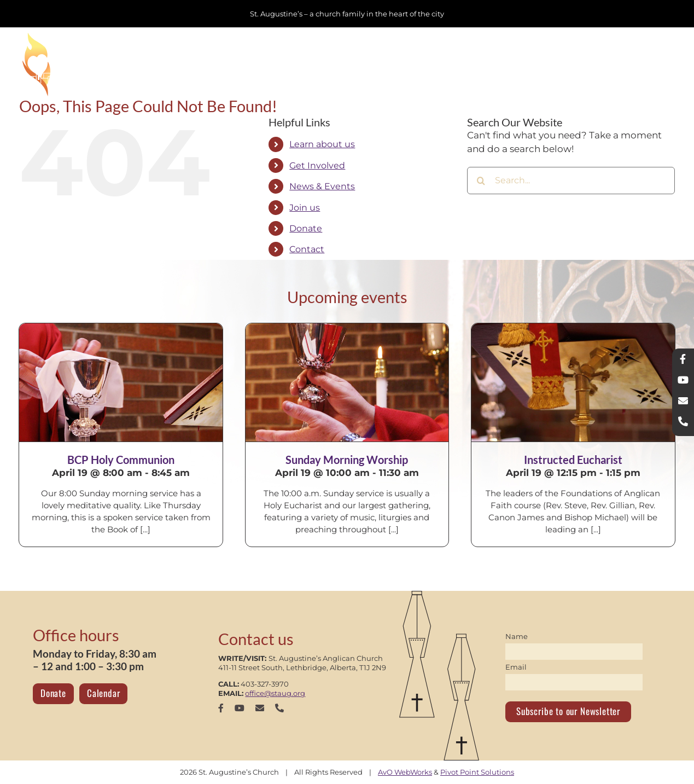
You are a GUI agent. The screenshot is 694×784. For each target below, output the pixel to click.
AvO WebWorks (405, 772)
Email (516, 667)
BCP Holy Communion (121, 460)
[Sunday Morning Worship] (347, 382)
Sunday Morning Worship (347, 460)
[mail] (260, 708)
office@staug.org (275, 693)
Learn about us (322, 144)
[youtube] (240, 708)
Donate (306, 228)
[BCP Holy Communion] (121, 382)
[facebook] (221, 708)
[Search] (481, 181)
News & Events (322, 186)
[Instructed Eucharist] (573, 382)
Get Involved (317, 165)
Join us (305, 208)
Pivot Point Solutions (477, 772)
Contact (307, 249)
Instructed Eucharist (573, 460)
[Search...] (571, 181)
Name (517, 636)
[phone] (279, 708)
